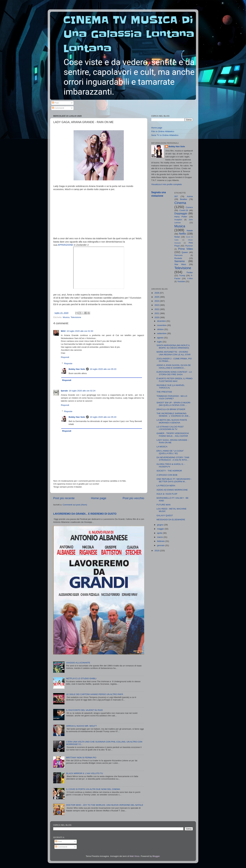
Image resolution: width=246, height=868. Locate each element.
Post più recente (64, 498)
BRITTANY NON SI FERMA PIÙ (81, 758)
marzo (160, 537)
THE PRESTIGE (164, 392)
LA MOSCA (162, 447)
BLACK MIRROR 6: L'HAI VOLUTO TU (84, 773)
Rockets (178, 258)
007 (176, 196)
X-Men (190, 279)
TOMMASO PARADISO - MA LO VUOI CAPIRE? (172, 397)
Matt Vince (135, 856)
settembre (162, 333)
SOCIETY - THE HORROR (169, 471)
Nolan (177, 237)
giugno (160, 525)
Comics (189, 207)
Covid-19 (184, 210)
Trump (182, 275)
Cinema (180, 203)
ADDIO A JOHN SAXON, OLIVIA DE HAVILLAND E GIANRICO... (174, 366)
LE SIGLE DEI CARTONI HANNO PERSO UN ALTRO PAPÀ (95, 694)
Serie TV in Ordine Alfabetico (165, 135)
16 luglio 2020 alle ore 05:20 (103, 369)
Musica (66, 317)
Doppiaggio (181, 213)
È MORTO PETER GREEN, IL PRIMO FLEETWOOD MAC (175, 380)
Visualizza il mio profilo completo (167, 184)
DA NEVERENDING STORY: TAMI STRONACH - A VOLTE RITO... (173, 459)
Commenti (58, 108)
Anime (190, 196)
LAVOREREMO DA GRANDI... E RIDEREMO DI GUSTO (85, 514)
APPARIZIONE (65, 245)
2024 (157, 301)
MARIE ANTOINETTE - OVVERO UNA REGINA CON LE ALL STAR (174, 353)
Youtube (181, 281)
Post (55, 103)
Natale (190, 231)
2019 (157, 551)
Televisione (76, 317)
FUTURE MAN (164, 505)
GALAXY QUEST (165, 515)
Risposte (68, 363)
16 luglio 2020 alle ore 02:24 (82, 391)
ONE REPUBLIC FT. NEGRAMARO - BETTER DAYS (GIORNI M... (174, 480)
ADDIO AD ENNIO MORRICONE (172, 490)
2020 (157, 317)
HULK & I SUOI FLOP (167, 494)
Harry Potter (181, 217)
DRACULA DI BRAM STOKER (171, 409)
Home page (99, 498)
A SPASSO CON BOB (167, 475)
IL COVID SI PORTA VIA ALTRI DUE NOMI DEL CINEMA (93, 789)
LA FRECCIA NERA (166, 486)
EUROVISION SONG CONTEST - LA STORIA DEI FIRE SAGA (174, 373)
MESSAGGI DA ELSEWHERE (171, 520)
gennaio (161, 545)
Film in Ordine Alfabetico (163, 131)
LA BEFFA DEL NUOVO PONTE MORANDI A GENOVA (172, 421)
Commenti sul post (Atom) (75, 505)
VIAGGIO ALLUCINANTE (78, 663)
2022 (157, 309)
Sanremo (180, 261)
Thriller (190, 273)
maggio (161, 529)
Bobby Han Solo (77, 369)
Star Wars (180, 264)
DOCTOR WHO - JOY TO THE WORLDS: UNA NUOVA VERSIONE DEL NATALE (105, 805)
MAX (63, 331)
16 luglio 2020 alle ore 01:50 (80, 331)
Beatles (184, 199)
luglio (160, 342)
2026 (157, 293)
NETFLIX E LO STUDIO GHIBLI (81, 678)
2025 (157, 297)
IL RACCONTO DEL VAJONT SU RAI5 (84, 710)
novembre (162, 325)
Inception (178, 220)
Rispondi (65, 357)
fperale (64, 391)
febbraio (161, 541)
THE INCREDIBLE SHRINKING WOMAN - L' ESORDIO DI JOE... (173, 415)
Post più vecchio (133, 498)
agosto (160, 338)
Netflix (183, 234)
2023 (157, 305)
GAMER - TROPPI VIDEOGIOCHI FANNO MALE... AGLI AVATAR (173, 435)
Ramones (179, 255)
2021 (157, 313)
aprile (160, 533)
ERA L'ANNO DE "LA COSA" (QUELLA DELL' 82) (170, 452)
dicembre (162, 321)
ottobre (161, 329)
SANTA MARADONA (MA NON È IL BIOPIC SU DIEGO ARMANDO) (173, 347)
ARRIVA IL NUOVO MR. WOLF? (81, 726)
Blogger (156, 856)
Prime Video (185, 249)
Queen (185, 252)
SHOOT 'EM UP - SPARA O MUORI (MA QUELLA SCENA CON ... (174, 404)
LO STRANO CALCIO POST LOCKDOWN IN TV (170, 428)
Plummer (189, 246)
